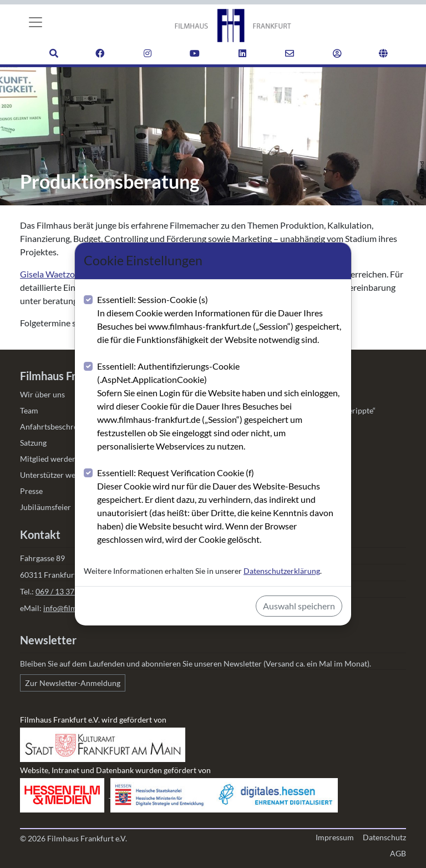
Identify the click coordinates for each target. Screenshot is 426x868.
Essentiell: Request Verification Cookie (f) (220, 507)
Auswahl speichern (299, 606)
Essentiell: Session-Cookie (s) (220, 320)
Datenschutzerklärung (282, 571)
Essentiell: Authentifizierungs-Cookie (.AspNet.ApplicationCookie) (220, 407)
